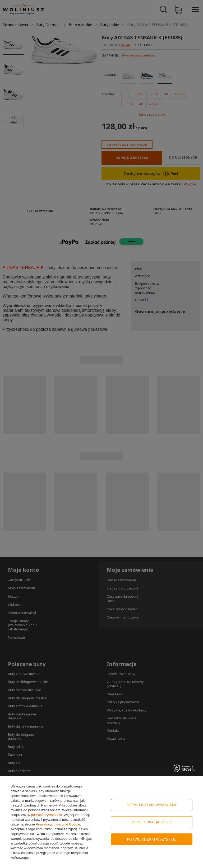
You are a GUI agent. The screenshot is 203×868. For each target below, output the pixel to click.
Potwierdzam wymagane (152, 805)
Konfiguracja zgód (152, 822)
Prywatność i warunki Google (58, 824)
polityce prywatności (46, 815)
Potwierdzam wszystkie (152, 839)
